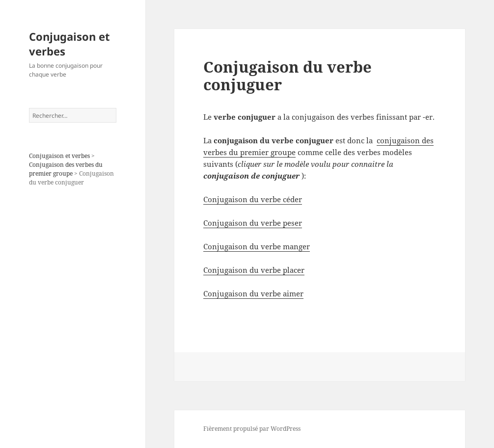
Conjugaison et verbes (69, 44)
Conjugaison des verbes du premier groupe (66, 169)
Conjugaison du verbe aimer (253, 293)
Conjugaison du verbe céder (253, 199)
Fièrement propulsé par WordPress (252, 429)
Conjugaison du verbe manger (257, 246)
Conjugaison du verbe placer (254, 270)
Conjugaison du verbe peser (253, 223)
